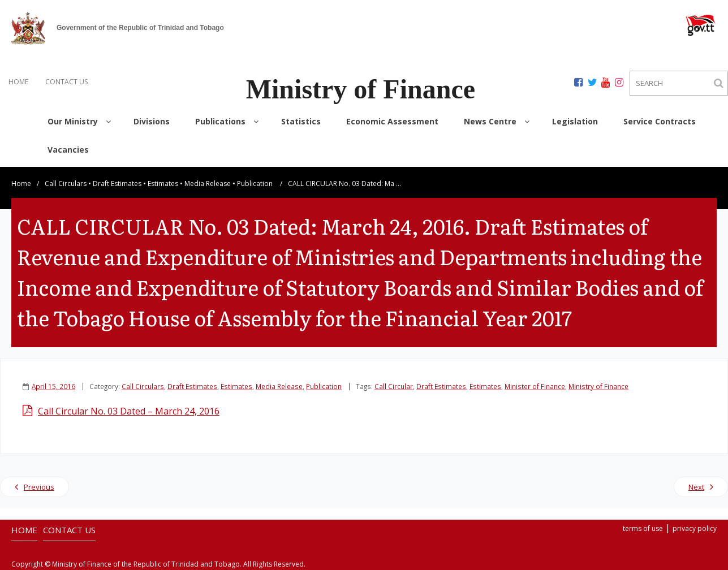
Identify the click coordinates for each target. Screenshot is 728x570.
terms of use (643, 528)
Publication (255, 183)
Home (21, 183)
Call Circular (394, 386)
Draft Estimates (117, 183)
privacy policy (695, 528)
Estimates (163, 183)
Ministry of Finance (598, 386)
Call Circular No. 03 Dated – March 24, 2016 (129, 411)
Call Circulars (66, 183)
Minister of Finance (535, 386)
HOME (18, 82)
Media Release (208, 183)
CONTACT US (66, 82)
